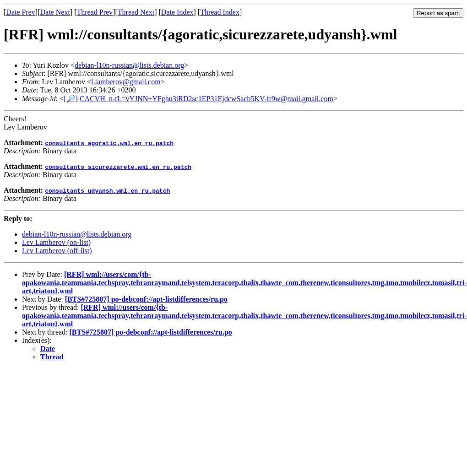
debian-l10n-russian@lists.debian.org (129, 65)
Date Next (55, 12)
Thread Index (220, 12)
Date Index (177, 12)
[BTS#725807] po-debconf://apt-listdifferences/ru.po (146, 299)
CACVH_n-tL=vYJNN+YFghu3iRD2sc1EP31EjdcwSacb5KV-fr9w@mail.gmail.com (206, 99)
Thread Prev (95, 12)
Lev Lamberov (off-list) (57, 251)
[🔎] (71, 99)
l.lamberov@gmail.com (126, 82)
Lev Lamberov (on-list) (56, 242)
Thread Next (136, 12)
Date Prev (21, 12)
